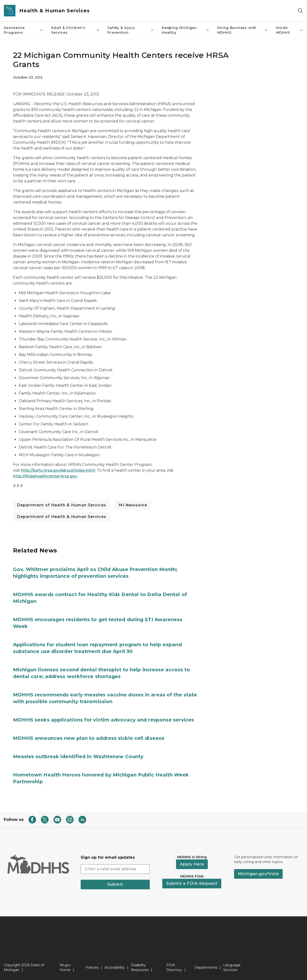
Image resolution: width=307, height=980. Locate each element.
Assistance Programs (24, 30)
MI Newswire (133, 505)
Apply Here (192, 864)
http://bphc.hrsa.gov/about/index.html (58, 470)
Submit (115, 884)
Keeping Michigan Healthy (186, 30)
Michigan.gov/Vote (258, 874)
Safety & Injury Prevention (131, 30)
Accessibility (115, 967)
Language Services (232, 967)
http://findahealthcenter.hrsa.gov (45, 476)
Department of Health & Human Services (62, 505)
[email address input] (115, 869)
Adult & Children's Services (75, 30)
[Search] (300, 11)
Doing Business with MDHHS (243, 30)
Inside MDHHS (290, 30)
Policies (92, 967)
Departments (206, 967)
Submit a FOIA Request (192, 883)
